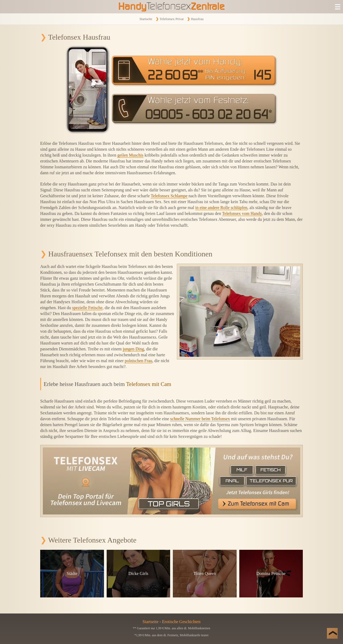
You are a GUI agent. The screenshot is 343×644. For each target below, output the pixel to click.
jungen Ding (133, 349)
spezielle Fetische (87, 308)
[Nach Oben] (332, 633)
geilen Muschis (130, 155)
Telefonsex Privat (171, 19)
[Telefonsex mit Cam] (171, 481)
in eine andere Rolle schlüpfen (221, 208)
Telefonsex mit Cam (148, 384)
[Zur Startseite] (171, 7)
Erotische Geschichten (181, 622)
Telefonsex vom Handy (242, 213)
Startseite (146, 19)
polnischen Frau (138, 361)
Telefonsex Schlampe (169, 196)
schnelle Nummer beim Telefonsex (200, 419)
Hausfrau (197, 19)
